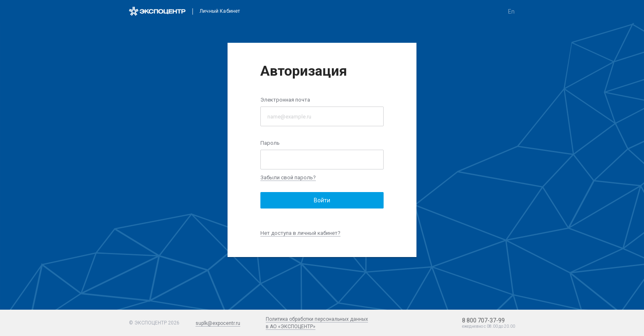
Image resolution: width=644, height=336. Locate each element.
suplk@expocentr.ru (218, 323)
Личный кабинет (220, 11)
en (511, 12)
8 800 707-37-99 (483, 320)
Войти (322, 200)
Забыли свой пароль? (288, 177)
